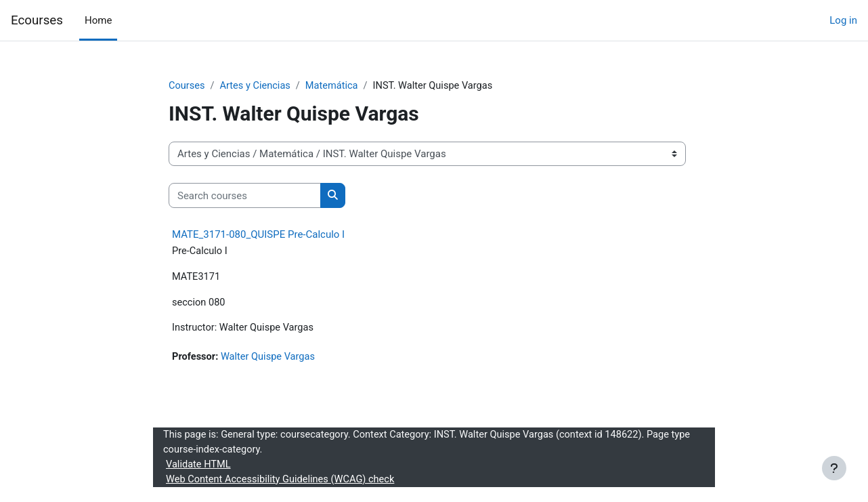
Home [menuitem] (98, 20)
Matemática (336, 86)
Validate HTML (199, 468)
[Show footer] (834, 468)
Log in (843, 20)
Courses (187, 86)
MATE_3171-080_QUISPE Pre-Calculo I (258, 235)
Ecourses (37, 20)
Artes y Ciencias (257, 86)
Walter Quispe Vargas (270, 360)
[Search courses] (245, 196)
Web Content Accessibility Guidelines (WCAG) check (283, 484)
